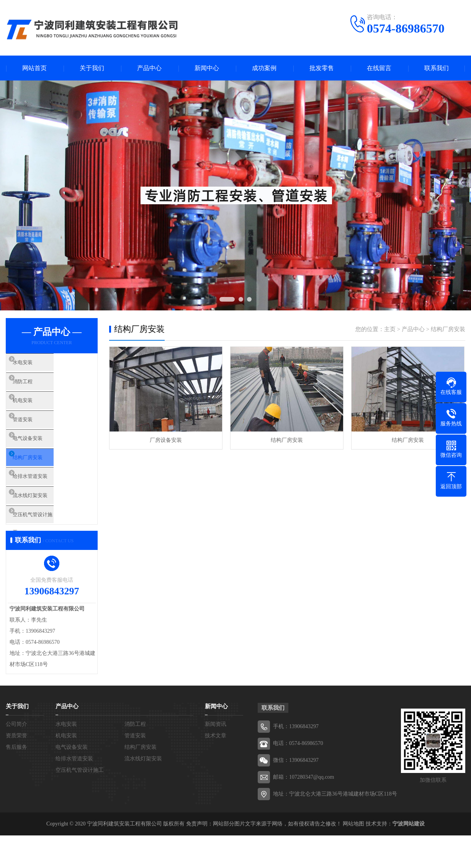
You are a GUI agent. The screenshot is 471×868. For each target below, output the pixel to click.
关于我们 (92, 68)
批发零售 (322, 68)
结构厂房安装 (41, 478)
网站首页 (34, 68)
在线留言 (379, 68)
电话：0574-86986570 (298, 776)
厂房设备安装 (166, 440)
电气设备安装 (41, 455)
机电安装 (35, 410)
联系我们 (437, 68)
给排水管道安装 (44, 500)
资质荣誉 (16, 768)
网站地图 (353, 856)
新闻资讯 (216, 757)
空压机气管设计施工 (50, 546)
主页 (390, 329)
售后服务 (16, 780)
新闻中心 (207, 68)
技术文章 (216, 768)
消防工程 (35, 387)
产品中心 (149, 68)
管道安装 (35, 433)
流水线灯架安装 (44, 523)
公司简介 (16, 757)
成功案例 (264, 68)
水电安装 (35, 365)
